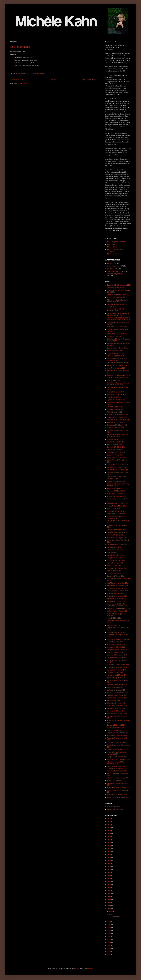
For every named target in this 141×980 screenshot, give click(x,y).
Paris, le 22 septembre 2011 (117, 530)
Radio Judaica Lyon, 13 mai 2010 (118, 639)
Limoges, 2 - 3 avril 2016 (115, 409)
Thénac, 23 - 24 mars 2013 (116, 496)
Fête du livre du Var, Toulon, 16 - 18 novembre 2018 (118, 301)
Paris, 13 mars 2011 (114, 566)
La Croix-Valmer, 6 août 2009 (117, 658)
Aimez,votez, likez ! (114, 271)
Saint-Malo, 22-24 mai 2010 (116, 632)
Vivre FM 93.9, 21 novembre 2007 (119, 759)
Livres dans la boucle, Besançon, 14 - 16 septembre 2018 (118, 314)
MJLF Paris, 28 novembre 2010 (118, 583)
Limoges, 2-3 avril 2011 (115, 558)
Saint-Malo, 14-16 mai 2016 (116, 394)
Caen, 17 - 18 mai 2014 (115, 455)
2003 (109, 867)
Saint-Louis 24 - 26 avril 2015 (117, 425)
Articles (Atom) (25, 83)
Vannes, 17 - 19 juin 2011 (116, 535)
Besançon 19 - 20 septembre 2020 (119, 285)
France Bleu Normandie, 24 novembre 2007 (116, 753)
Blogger (90, 969)
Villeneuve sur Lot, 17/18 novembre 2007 (115, 763)
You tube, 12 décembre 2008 (117, 685)
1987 (109, 897)
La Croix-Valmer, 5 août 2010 (117, 611)
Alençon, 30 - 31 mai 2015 (116, 422)
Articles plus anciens (90, 80)
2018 (109, 828)
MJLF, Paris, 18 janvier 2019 (117, 297)
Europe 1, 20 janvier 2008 (116, 725)
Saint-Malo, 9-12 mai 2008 (116, 703)
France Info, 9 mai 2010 (115, 642)
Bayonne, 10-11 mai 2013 (116, 491)
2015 (109, 834)
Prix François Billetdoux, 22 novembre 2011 (116, 517)
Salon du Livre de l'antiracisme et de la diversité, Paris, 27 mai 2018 (119, 319)
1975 (109, 939)
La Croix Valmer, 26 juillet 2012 (118, 503)
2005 (109, 861)
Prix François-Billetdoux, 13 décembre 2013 (116, 478)
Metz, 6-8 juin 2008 (114, 700)
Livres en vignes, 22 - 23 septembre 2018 (115, 310)
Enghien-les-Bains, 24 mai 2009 (118, 667)
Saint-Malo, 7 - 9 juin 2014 (116, 452)
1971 (109, 951)
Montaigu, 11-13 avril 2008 (116, 708)
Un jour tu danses (113, 266)
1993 (109, 885)
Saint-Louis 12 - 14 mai (115, 351)
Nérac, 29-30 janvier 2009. (116, 678)
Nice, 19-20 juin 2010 (114, 618)
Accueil (54, 80)
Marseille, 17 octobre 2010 (116, 601)
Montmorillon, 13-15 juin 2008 (117, 698)
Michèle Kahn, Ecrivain (115, 809)
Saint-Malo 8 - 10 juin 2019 (116, 288)
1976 (109, 936)
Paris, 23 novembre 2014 (116, 439)
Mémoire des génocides (115, 274)
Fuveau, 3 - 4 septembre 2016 (117, 378)
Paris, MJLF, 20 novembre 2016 (118, 363)
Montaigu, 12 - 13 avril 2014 (117, 467)
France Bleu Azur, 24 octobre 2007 (119, 788)
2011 (109, 846)
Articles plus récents (18, 80)
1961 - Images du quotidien (116, 242)
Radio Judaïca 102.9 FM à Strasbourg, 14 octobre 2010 (117, 605)
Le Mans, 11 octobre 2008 (116, 690)
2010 (109, 849)
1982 (109, 909)
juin (111, 914)
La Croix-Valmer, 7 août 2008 (117, 695)
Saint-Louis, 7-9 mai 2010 (116, 645)
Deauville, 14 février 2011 (116, 576)
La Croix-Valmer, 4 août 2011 (117, 532)
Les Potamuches (20, 47)
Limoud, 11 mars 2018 (115, 336)
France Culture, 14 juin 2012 (117, 506)
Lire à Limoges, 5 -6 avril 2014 (117, 470)
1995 (109, 882)
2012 (109, 843)
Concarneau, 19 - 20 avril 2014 (118, 465)
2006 (109, 858)
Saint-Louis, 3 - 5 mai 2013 (116, 494)
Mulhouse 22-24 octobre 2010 (117, 599)
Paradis (110, 263)
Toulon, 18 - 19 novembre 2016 (118, 365)
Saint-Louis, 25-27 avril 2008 (117, 706)
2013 (109, 840)
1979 (109, 927)
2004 (109, 864)
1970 (109, 954)
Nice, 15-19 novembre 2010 (117, 593)
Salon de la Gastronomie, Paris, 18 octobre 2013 (118, 485)
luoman (76, 969)
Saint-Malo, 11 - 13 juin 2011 (117, 538)
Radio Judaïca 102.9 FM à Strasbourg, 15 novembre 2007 (118, 767)
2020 (109, 825)
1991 (109, 888)
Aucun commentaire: (40, 73)
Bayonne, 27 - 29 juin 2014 (116, 447)
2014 (109, 837)
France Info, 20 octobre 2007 (117, 795)
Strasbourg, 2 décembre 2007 (117, 736)
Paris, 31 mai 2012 (113, 509)
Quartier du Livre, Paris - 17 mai (118, 348)
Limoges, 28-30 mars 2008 (116, 711)
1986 (109, 900)
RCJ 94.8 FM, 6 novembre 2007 (118, 778)
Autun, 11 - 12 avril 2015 (115, 428)
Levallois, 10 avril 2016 (115, 407)
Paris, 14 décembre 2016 (116, 353)
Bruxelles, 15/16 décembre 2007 (118, 733)
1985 (109, 903)
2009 (109, 852)
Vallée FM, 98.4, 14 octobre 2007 (118, 797)
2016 (109, 831)
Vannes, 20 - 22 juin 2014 (116, 450)
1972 (109, 948)
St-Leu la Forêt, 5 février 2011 (117, 568)
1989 (109, 894)
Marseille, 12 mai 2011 (115, 547)
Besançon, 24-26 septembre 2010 (119, 608)
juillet (111, 911)
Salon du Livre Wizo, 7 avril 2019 (118, 295)
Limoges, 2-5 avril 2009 (115, 673)
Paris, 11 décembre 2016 (116, 356)
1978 (109, 930)
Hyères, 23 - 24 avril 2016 (116, 400)
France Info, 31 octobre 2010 (117, 596)
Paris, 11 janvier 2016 (114, 412)
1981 (109, 921)
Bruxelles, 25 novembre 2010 (117, 588)
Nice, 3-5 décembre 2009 (116, 652)
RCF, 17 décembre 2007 (115, 730)
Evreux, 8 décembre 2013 (116, 481)
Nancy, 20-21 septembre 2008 (117, 693)
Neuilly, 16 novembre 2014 (116, 442)
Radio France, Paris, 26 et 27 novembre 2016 (117, 359)
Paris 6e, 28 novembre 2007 (117, 743)
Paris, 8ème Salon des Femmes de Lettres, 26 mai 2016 (118, 384)
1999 (109, 873)
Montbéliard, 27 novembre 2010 (118, 586)
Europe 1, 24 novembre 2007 (117, 757)
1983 (109, 906)
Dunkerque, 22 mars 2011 (116, 560)
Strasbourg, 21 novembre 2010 (118, 591)
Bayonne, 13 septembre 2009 (117, 655)
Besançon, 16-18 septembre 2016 (119, 375)
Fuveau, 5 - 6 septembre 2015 (117, 415)
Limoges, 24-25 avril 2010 (116, 647)
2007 (109, 855)
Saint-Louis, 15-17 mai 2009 (117, 670)
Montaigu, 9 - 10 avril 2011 (116, 555)
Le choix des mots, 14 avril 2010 (118, 650)
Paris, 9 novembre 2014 (115, 444)
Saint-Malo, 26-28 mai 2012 (116, 511)
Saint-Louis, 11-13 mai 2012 (117, 514)
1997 (109, 879)
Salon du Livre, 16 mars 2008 (117, 714)
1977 (109, 933)
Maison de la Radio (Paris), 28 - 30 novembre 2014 (118, 436)
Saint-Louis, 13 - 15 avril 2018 (117, 334)
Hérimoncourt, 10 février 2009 (117, 675)
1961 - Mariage (112, 247)
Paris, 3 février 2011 (114, 571)
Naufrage (110, 269)
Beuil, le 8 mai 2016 (114, 397)
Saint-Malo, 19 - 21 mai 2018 (117, 327)
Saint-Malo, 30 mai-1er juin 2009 (118, 665)
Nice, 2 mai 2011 (113, 552)
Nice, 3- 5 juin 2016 (114, 380)
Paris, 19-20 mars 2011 (115, 563)
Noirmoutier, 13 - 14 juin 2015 (117, 417)
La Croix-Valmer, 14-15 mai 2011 (118, 545)
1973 (109, 945)
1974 (109, 942)
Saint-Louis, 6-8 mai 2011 (116, 550)
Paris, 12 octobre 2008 (115, 687)
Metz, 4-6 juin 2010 (114, 625)
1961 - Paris (111, 244)
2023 (109, 819)
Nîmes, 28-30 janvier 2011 (116, 573)
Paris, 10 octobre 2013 (115, 488)
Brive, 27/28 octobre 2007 (116, 781)
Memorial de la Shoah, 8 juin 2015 (119, 420)
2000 (109, 870)
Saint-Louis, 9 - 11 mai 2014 (117, 458)
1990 (109, 891)
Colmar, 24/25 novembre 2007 (117, 750)
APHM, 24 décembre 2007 (116, 728)
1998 (109, 876)
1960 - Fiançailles (113, 254)
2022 (109, 822)
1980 (109, 924)
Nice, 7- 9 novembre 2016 (116, 368)
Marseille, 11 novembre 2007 (117, 771)
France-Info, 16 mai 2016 (116, 392)
